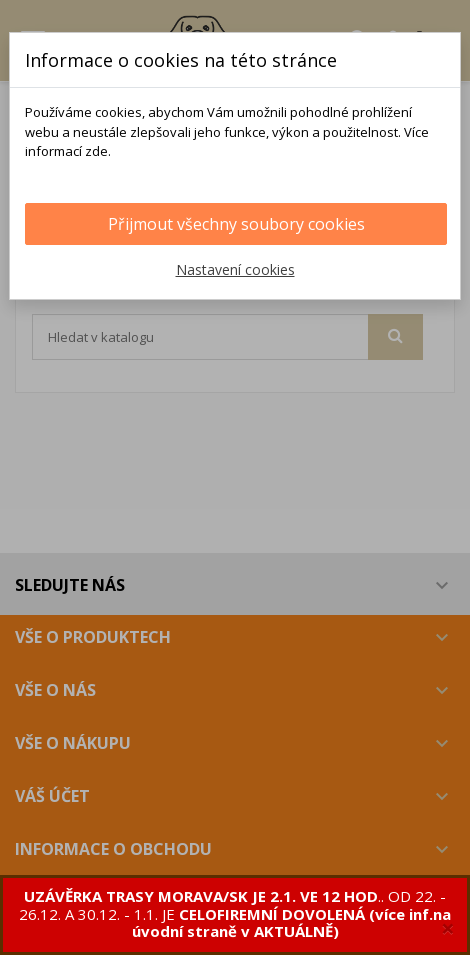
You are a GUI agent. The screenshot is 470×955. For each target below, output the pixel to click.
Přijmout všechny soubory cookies (236, 224)
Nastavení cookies (235, 269)
